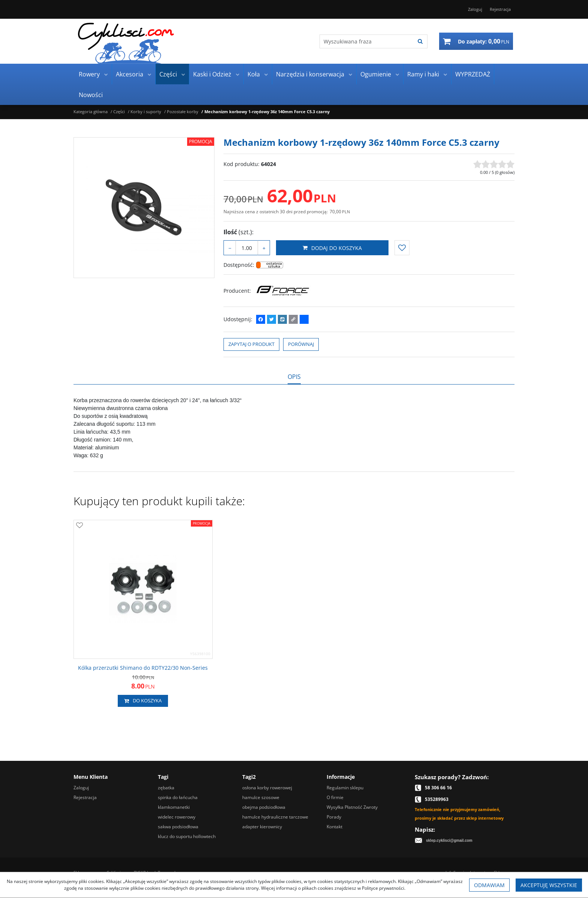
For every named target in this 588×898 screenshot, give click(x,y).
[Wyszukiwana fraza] (366, 41)
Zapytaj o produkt (251, 344)
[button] (294, 377)
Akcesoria (130, 74)
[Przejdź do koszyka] (484, 41)
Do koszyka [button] (143, 701)
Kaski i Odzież (212, 74)
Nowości (91, 95)
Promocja (201, 141)
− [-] (230, 248)
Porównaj (301, 344)
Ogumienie (376, 74)
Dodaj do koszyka (332, 248)
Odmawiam (489, 885)
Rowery (89, 74)
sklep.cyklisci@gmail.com (449, 840)
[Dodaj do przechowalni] (402, 248)
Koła (254, 74)
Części (168, 74)
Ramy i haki (423, 74)
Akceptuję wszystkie (549, 885)
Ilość (238, 232)
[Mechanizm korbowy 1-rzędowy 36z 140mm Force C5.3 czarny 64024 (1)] (144, 208)
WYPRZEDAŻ (473, 74)
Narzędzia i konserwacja (310, 74)
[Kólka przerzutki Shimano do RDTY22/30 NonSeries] (143, 668)
